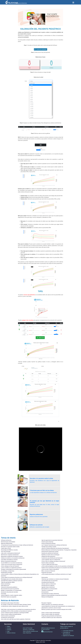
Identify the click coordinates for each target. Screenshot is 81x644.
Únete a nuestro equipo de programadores (11, 614)
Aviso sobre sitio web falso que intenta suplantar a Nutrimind (16, 619)
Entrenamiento (45, 592)
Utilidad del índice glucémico (48, 556)
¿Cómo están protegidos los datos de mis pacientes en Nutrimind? (57, 566)
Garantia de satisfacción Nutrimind (50, 553)
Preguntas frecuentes (47, 573)
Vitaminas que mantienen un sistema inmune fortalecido (55, 579)
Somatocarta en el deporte (48, 586)
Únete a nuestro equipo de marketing (50, 614)
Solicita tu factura (11, 633)
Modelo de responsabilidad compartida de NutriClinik (54, 595)
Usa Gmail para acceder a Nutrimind (50, 594)
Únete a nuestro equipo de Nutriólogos (51, 613)
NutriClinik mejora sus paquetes (9, 597)
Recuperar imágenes (46, 603)
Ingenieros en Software (68, 636)
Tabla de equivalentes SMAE (8, 582)
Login (8, 631)
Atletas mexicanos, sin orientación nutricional (52, 605)
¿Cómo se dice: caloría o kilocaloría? (50, 569)
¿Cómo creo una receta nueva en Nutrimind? (12, 564)
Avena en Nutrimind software (49, 543)
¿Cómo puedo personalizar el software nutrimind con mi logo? (56, 574)
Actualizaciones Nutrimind (48, 582)
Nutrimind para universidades (8, 542)
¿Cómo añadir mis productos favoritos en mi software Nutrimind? (17, 577)
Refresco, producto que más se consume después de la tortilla (56, 609)
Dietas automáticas (6, 584)
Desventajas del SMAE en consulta (9, 550)
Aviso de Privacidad (28, 628)
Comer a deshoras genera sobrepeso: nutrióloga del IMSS (15, 613)
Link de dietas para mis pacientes (50, 581)
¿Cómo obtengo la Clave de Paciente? (10, 566)
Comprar (9, 628)
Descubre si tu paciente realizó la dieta (10, 547)
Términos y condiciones (47, 590)
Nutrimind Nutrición (48, 632)
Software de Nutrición (6, 540)
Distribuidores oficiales (7, 573)
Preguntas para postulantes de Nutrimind (51, 616)
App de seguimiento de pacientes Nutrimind (52, 540)
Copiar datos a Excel (6, 548)
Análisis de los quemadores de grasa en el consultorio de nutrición (57, 568)
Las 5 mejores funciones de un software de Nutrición (54, 545)
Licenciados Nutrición (68, 631)
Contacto (9, 630)
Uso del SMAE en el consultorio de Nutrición (12, 563)
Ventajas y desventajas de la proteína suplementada (13, 569)
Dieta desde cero (5, 586)
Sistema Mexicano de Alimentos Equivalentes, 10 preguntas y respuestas (59, 550)
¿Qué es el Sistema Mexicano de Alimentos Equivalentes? (55, 548)
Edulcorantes (45, 577)
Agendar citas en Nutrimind (48, 587)
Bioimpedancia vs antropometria (49, 589)
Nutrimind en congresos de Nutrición (10, 555)
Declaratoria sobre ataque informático (10, 603)
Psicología (4, 594)
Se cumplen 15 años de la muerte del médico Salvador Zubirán (16, 605)
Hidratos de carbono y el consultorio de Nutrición (13, 558)
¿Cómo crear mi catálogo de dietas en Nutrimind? (53, 561)
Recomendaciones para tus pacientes (10, 589)
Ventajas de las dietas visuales (49, 547)
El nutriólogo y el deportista (8, 571)
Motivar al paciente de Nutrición (9, 561)
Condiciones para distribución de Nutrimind (52, 558)
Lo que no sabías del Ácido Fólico (50, 564)
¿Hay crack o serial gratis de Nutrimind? (11, 553)
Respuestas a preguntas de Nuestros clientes (12, 556)
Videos (9, 626)
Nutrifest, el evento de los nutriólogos (50, 555)
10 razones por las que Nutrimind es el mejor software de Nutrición (17, 545)
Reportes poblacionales (7, 543)
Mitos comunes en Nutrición (48, 571)
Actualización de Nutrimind (7, 618)
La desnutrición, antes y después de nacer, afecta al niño (14, 606)
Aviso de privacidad (6, 552)
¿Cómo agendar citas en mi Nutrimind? (51, 560)
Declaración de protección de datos (9, 592)
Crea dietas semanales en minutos (9, 560)
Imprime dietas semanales (48, 563)
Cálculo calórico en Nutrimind (49, 584)
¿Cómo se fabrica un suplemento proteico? (11, 568)
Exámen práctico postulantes (8, 616)
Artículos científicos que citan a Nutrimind (52, 618)
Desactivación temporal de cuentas (50, 552)
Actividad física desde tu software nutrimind (12, 581)
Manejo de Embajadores (47, 597)
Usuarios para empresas (47, 542)
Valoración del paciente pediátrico (9, 587)
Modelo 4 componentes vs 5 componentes (11, 590)
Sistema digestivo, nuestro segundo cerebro (12, 595)
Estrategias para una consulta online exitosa (12, 579)
